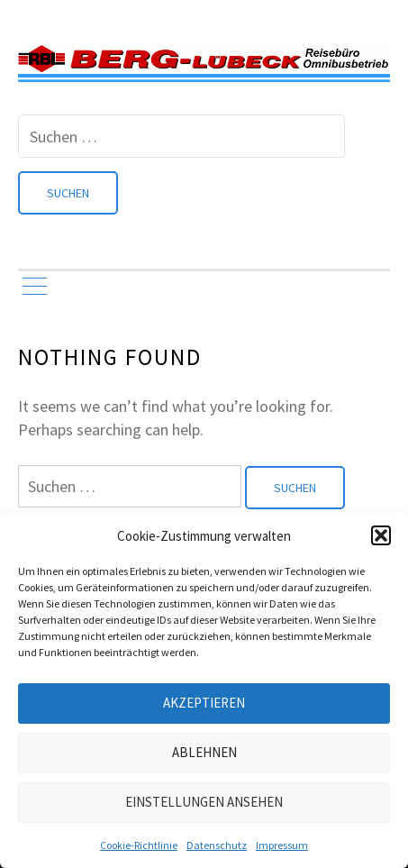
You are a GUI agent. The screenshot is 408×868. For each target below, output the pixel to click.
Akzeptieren (204, 703)
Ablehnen (204, 752)
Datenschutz (217, 845)
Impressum (282, 845)
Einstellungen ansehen (204, 802)
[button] (381, 535)
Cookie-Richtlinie (139, 845)
